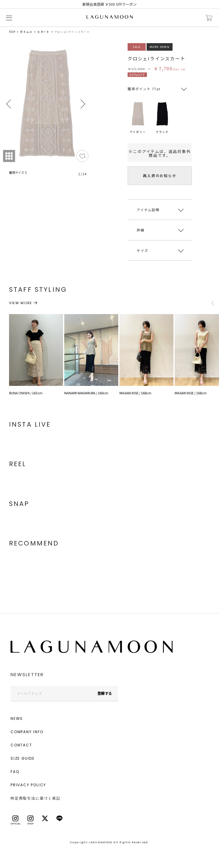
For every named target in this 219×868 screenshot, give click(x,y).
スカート (43, 32)
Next (82, 104)
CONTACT (21, 745)
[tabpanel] (46, 113)
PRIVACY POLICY (28, 785)
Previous (9, 104)
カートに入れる (209, 18)
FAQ (15, 772)
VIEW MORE (21, 303)
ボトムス (26, 32)
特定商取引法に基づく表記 (36, 798)
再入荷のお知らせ (160, 175)
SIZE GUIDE (23, 758)
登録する (105, 693)
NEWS (17, 719)
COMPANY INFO (27, 732)
